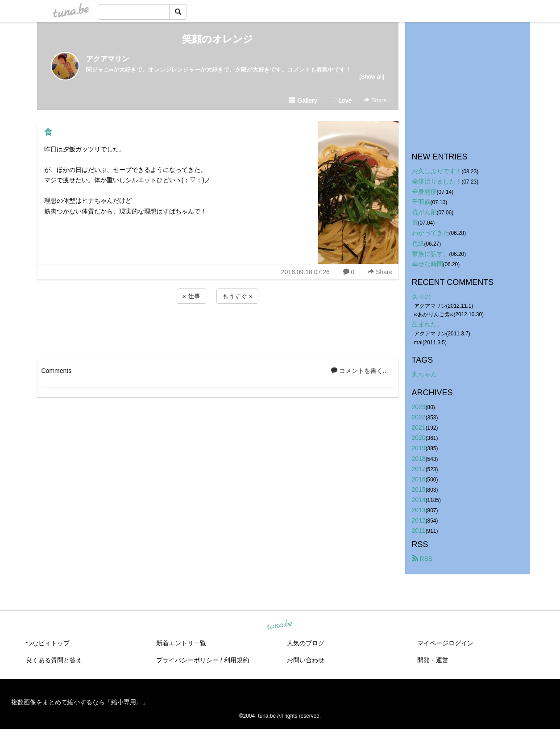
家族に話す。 (431, 254)
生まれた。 (427, 324)
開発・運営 (433, 660)
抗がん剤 (424, 212)
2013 (419, 510)
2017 (419, 469)
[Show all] (372, 77)
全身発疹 (424, 192)
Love (341, 100)
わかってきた (431, 233)
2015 (419, 489)
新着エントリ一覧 (181, 643)
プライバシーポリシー (187, 660)
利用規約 (236, 660)
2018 (419, 459)
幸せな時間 (427, 264)
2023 (419, 407)
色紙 (418, 243)
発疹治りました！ (437, 181)
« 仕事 (191, 296)
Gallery (303, 100)
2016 (419, 479)
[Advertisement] (218, 330)
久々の (421, 297)
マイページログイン (445, 643)
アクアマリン (108, 59)
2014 (419, 500)
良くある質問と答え (54, 660)
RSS (422, 559)
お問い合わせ (306, 660)
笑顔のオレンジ (218, 39)
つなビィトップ (48, 643)
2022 (419, 417)
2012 (419, 520)
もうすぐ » (237, 296)
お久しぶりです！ (437, 171)
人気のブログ (306, 643)
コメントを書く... (360, 371)
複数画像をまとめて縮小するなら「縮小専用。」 (80, 702)
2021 (419, 427)
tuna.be (280, 625)
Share (375, 100)
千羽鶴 (421, 202)
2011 (419, 531)
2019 (419, 448)
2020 (419, 438)
